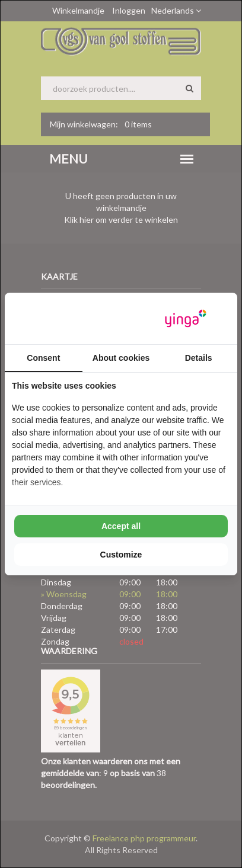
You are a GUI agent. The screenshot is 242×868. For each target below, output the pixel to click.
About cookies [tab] (121, 358)
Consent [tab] (43, 358)
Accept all (121, 526)
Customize (121, 555)
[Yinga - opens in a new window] (186, 318)
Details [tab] (199, 358)
